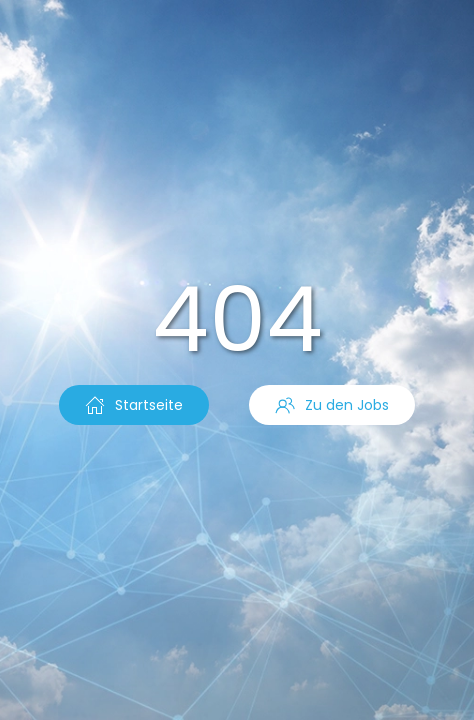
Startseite (134, 405)
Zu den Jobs (332, 405)
